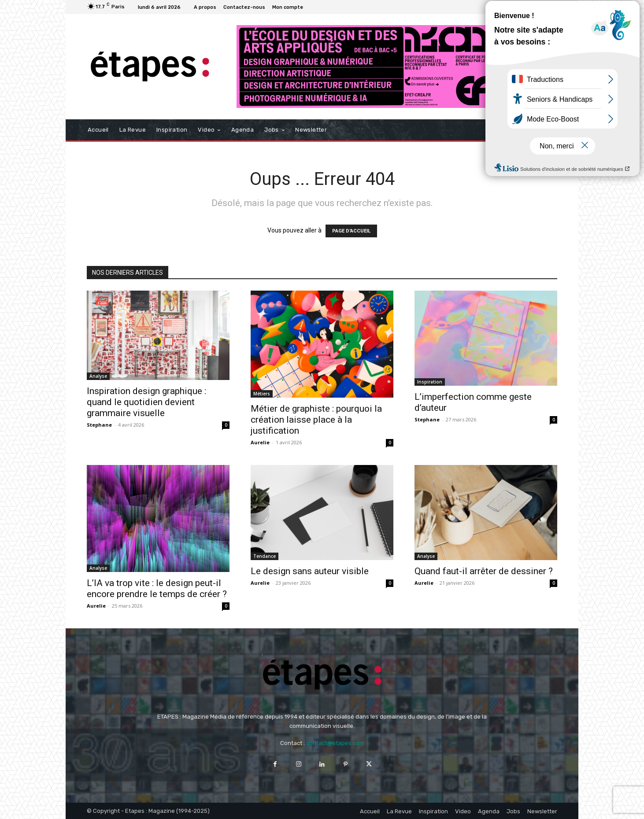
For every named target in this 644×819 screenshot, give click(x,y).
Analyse (98, 376)
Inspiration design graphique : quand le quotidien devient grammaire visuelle (146, 402)
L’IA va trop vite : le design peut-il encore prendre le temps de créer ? (157, 588)
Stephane (99, 425)
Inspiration (430, 382)
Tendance (265, 556)
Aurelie (260, 442)
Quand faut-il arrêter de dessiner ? (484, 571)
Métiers (262, 394)
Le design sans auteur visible (310, 571)
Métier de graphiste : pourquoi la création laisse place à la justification (316, 420)
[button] (547, 130)
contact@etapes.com (335, 743)
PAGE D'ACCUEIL (351, 231)
